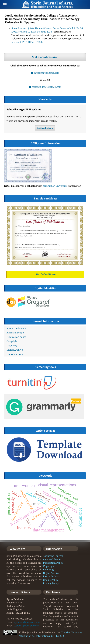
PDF (24, 42)
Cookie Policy (51, 580)
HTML (32, 42)
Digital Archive (51, 573)
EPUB (39, 42)
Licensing (48, 569)
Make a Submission (45, 57)
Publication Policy (53, 563)
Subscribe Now (45, 128)
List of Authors (51, 576)
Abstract (16, 42)
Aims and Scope (52, 559)
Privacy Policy (51, 583)
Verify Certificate (46, 274)
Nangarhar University (55, 186)
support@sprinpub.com (27, 626)
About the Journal (53, 556)
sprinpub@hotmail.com (27, 622)
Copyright (49, 566)
